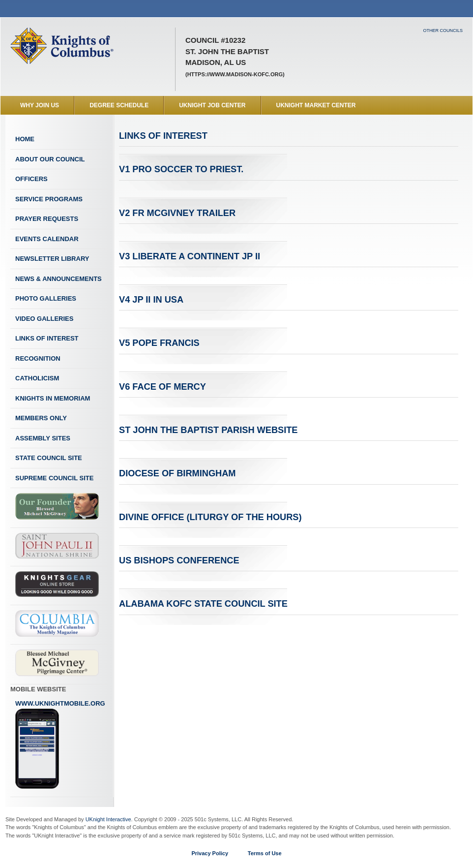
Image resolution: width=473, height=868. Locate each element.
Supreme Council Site (54, 478)
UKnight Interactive (108, 819)
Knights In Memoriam (53, 398)
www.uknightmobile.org (60, 744)
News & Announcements (59, 279)
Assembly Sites (43, 438)
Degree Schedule (119, 105)
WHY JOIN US (40, 105)
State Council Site (49, 458)
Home (25, 139)
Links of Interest (47, 338)
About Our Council (50, 159)
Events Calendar (47, 239)
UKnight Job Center (212, 105)
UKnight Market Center (316, 105)
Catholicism (37, 378)
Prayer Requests (47, 219)
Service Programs (49, 199)
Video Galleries (44, 319)
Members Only (41, 418)
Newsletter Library (52, 259)
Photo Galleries (46, 298)
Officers (31, 179)
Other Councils (443, 31)
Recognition (38, 358)
